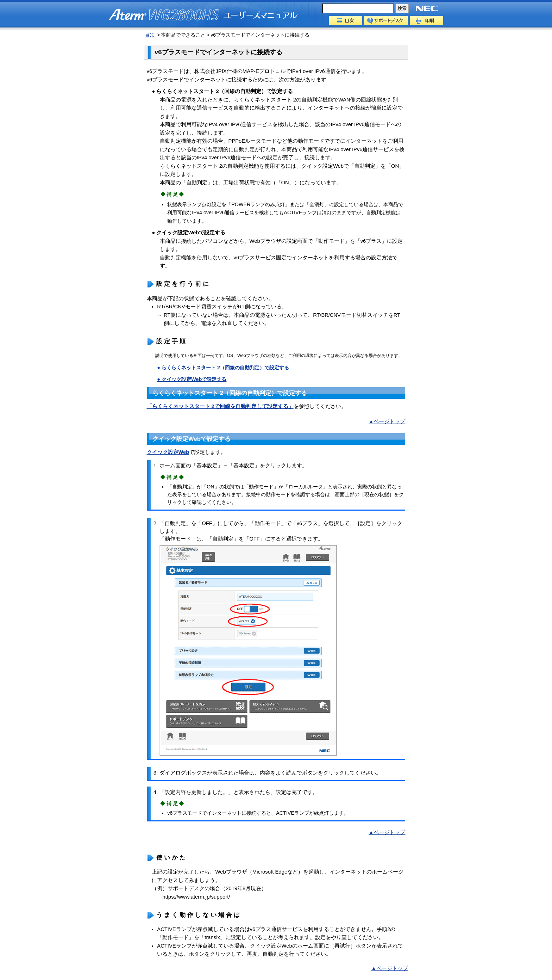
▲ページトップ (387, 421)
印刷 (426, 20)
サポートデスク (386, 20)
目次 (346, 20)
